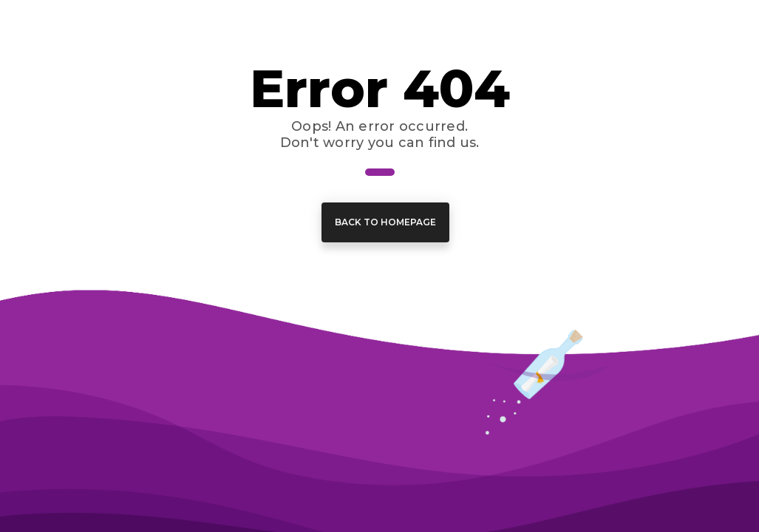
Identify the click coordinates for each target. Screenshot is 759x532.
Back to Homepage (385, 222)
